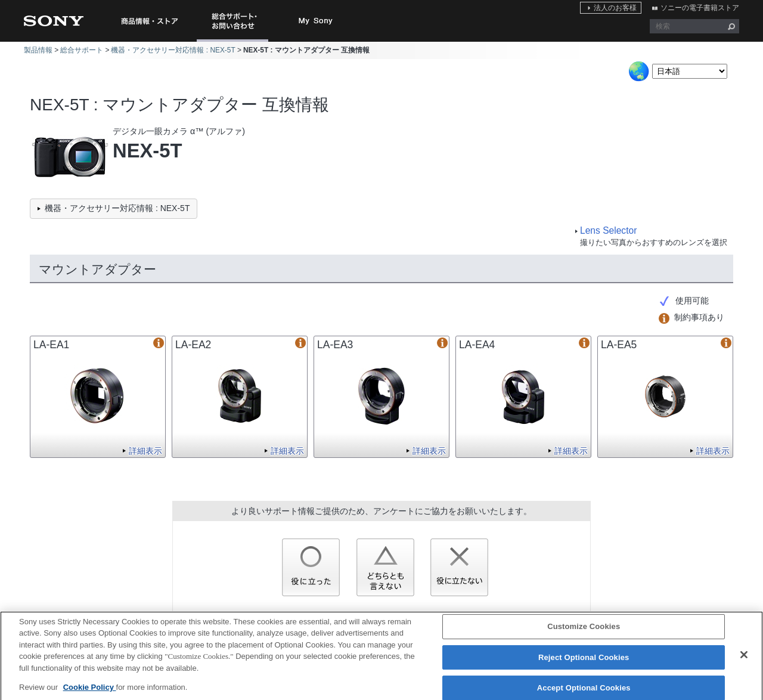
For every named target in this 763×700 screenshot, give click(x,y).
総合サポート (82, 50)
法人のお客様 (615, 8)
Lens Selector (608, 230)
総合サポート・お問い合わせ (235, 41)
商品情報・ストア (149, 21)
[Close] (744, 661)
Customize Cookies (584, 632)
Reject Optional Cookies (584, 663)
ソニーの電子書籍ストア (700, 8)
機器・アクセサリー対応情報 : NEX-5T (173, 50)
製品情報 (38, 50)
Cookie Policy (90, 693)
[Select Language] (690, 71)
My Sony (316, 21)
